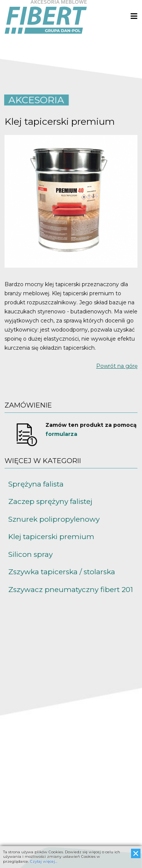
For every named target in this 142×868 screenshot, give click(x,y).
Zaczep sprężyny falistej (50, 501)
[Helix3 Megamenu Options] (134, 16)
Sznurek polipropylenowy (54, 519)
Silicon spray (30, 554)
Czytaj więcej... (44, 861)
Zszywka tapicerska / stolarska (62, 572)
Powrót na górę (117, 366)
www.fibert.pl (22, 826)
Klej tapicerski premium (51, 537)
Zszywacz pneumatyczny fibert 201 (71, 590)
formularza (61, 434)
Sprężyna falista (36, 484)
